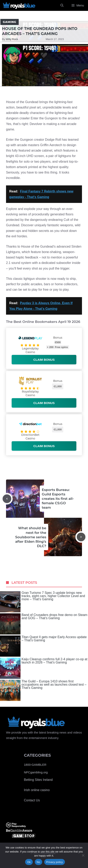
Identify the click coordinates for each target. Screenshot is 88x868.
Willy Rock (12, 39)
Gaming (10, 22)
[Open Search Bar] (62, 5)
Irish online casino (37, 790)
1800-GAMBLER (35, 765)
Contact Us (32, 800)
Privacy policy (55, 862)
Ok (29, 862)
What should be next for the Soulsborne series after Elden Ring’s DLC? (31, 537)
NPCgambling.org (36, 772)
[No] (83, 855)
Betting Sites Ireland (38, 780)
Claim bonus (44, 360)
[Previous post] (7, 499)
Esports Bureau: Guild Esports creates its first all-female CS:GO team (58, 499)
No (38, 862)
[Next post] (81, 537)
